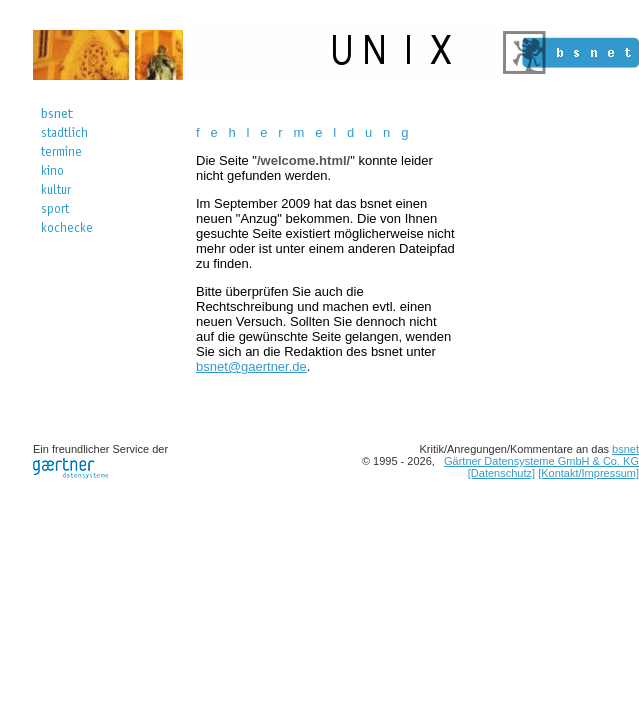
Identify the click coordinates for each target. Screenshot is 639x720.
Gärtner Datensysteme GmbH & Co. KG (541, 461)
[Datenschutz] (501, 473)
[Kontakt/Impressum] (588, 473)
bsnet (625, 449)
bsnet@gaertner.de (251, 366)
